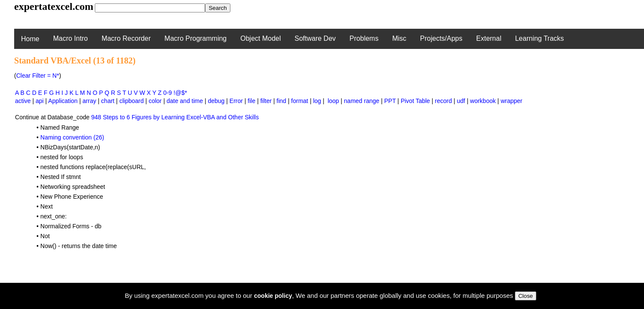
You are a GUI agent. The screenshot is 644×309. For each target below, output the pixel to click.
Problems (364, 38)
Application (63, 101)
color (155, 101)
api (40, 101)
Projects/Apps (441, 38)
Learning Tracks (539, 38)
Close (526, 296)
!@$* (180, 93)
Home (30, 39)
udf (461, 101)
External (489, 38)
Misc (399, 38)
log (317, 101)
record (444, 101)
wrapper (512, 101)
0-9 (167, 93)
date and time (185, 101)
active (23, 101)
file (251, 101)
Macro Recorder (126, 38)
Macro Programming (195, 38)
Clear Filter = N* (38, 76)
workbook (483, 101)
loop (333, 101)
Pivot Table (415, 101)
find (282, 101)
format (300, 101)
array (89, 101)
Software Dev (315, 38)
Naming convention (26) (72, 137)
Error (236, 101)
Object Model (260, 38)
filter (266, 101)
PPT (390, 101)
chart (108, 101)
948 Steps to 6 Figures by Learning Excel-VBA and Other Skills (175, 117)
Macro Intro (71, 38)
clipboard (132, 101)
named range (362, 101)
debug (216, 101)
